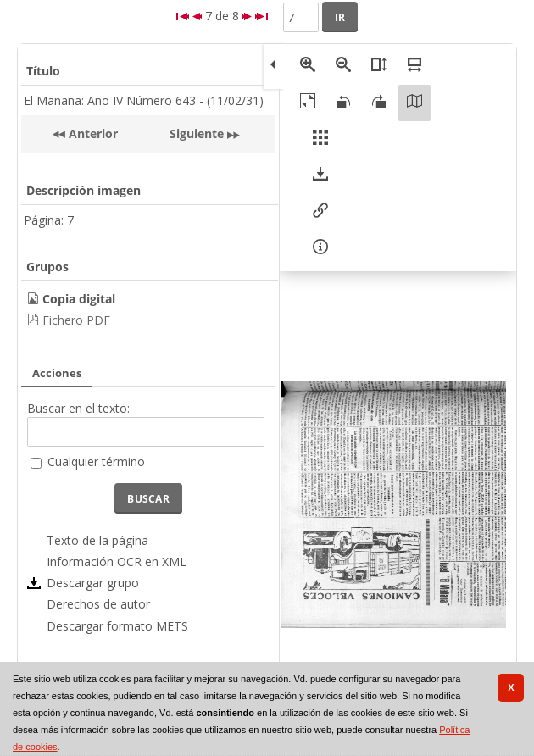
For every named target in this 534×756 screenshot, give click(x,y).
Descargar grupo (93, 583)
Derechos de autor (98, 604)
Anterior (92, 133)
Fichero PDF (76, 320)
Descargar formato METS (117, 626)
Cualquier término (96, 461)
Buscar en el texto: (78, 408)
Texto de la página (97, 540)
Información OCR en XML (117, 561)
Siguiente (197, 133)
